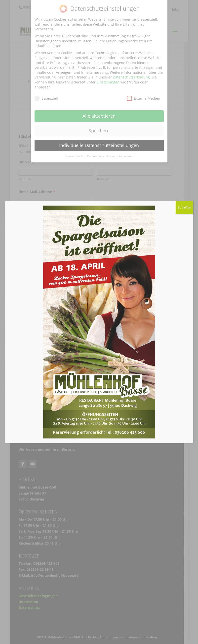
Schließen (184, 207)
